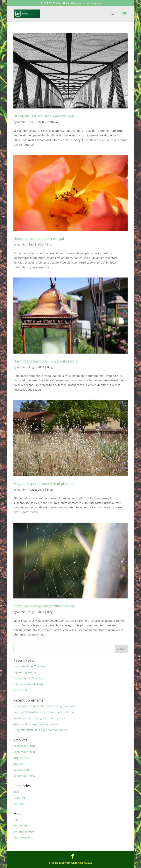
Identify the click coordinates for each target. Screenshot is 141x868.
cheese (18, 706)
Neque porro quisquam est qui (39, 238)
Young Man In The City (28, 678)
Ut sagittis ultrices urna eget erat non (44, 116)
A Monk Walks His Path (28, 684)
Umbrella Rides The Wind (30, 666)
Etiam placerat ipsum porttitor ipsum (44, 606)
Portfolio (52, 122)
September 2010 (24, 746)
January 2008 (22, 770)
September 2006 (24, 776)
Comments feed (24, 831)
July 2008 (19, 764)
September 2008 (24, 752)
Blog (50, 244)
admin (21, 122)
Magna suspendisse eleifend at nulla (43, 484)
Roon (17, 724)
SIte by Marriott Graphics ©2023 (71, 863)
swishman (20, 718)
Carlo (17, 712)
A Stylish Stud (22, 690)
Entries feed (21, 825)
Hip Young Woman (25, 672)
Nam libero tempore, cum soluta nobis (45, 361)
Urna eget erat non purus (48, 718)
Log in (17, 819)
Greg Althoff (21, 730)
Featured (19, 798)
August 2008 (21, 758)
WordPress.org (23, 837)
